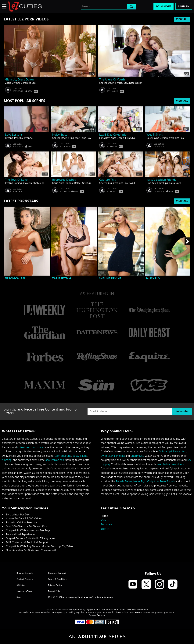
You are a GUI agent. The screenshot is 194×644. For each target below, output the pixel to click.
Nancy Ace (180, 452)
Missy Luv (122, 83)
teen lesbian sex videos (171, 464)
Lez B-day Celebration (114, 135)
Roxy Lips (162, 183)
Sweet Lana (108, 456)
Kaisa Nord (58, 183)
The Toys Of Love (16, 180)
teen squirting (63, 456)
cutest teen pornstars (30, 447)
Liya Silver (131, 138)
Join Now (163, 7)
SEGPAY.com (133, 612)
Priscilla (18, 138)
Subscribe (182, 411)
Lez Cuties (18, 88)
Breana (9, 138)
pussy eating (80, 456)
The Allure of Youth (112, 80)
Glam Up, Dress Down (19, 80)
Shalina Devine (108, 83)
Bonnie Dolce (73, 183)
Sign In (184, 7)
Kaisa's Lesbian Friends (161, 180)
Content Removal (97, 615)
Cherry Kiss (106, 183)
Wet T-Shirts (155, 135)
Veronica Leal (29, 83)
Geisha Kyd (165, 452)
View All (182, 19)
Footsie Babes (124, 481)
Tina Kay (151, 183)
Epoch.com (35, 612)
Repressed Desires (64, 180)
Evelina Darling (13, 183)
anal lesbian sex (55, 460)
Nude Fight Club (143, 481)
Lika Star (75, 138)
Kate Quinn (88, 183)
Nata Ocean (136, 83)
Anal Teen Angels (164, 481)
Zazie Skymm (12, 83)
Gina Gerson (161, 138)
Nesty (150, 138)
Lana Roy (86, 138)
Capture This (108, 180)
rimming (7, 460)
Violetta (27, 183)
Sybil (132, 183)
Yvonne (28, 138)
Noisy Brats (60, 135)
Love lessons (14, 135)
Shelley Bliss (40, 183)
